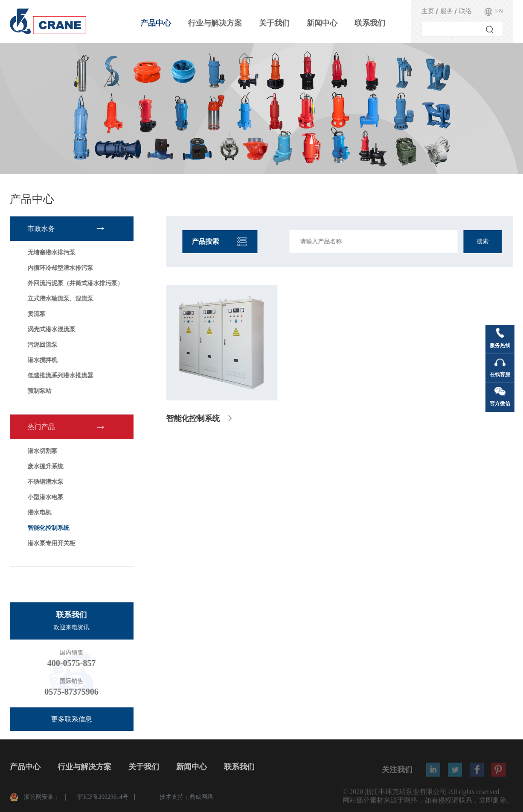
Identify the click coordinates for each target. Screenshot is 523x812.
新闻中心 (322, 23)
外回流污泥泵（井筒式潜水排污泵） (75, 283)
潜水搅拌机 (42, 360)
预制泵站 (39, 391)
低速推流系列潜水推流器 (60, 375)
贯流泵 (36, 314)
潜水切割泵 (42, 451)
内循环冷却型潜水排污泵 (60, 268)
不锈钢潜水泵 (45, 482)
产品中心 (156, 23)
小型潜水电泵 (45, 497)
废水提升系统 (45, 466)
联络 (465, 11)
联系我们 (370, 23)
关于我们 (274, 23)
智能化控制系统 (48, 528)
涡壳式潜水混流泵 (51, 329)
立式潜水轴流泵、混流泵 (60, 299)
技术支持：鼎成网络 (186, 799)
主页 (428, 11)
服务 (447, 11)
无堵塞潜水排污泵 (51, 253)
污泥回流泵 (42, 345)
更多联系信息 (71, 719)
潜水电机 (39, 513)
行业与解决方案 (215, 23)
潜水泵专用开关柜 (51, 543)
